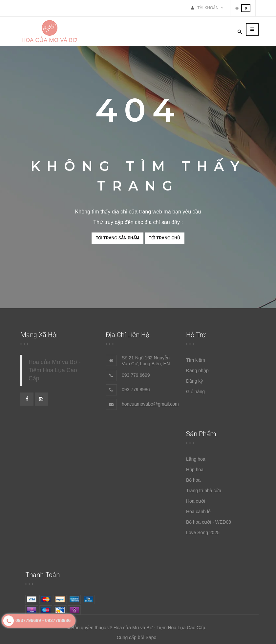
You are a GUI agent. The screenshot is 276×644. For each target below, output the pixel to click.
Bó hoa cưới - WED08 (209, 522)
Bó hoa (193, 480)
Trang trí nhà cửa (204, 491)
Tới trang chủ (165, 238)
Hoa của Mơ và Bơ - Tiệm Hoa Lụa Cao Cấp (54, 370)
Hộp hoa (195, 470)
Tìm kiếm (196, 360)
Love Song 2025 (203, 533)
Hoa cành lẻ (198, 512)
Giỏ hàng (195, 392)
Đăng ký (194, 381)
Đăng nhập (197, 371)
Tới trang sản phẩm (117, 238)
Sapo (151, 637)
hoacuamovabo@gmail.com (150, 404)
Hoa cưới (196, 501)
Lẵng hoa (196, 459)
